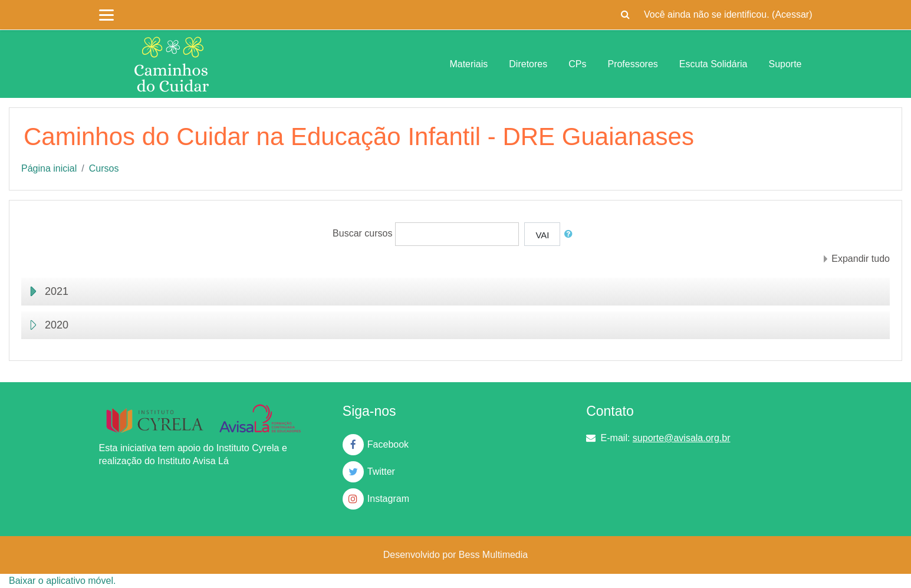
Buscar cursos (362, 234)
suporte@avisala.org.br (682, 438)
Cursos (104, 168)
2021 (57, 291)
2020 (57, 325)
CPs (577, 64)
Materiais (468, 64)
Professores (632, 64)
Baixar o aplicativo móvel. (62, 581)
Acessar (792, 14)
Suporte (785, 64)
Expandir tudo (861, 259)
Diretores (528, 64)
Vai (542, 235)
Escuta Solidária (713, 64)
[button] (625, 15)
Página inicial (49, 168)
